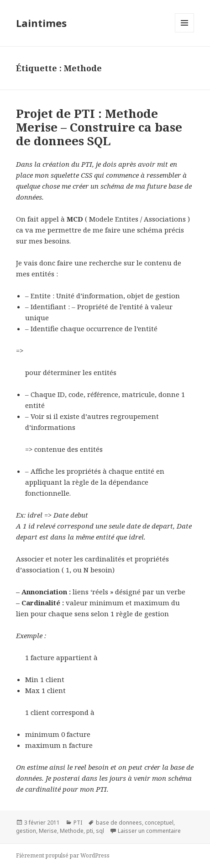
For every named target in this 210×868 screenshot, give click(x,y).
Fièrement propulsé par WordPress (63, 855)
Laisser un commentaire (149, 831)
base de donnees (119, 823)
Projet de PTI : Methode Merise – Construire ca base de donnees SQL (99, 127)
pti (90, 831)
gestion (26, 831)
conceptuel (159, 823)
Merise (48, 831)
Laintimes (41, 23)
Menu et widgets (185, 32)
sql (100, 831)
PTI (78, 823)
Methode (72, 831)
